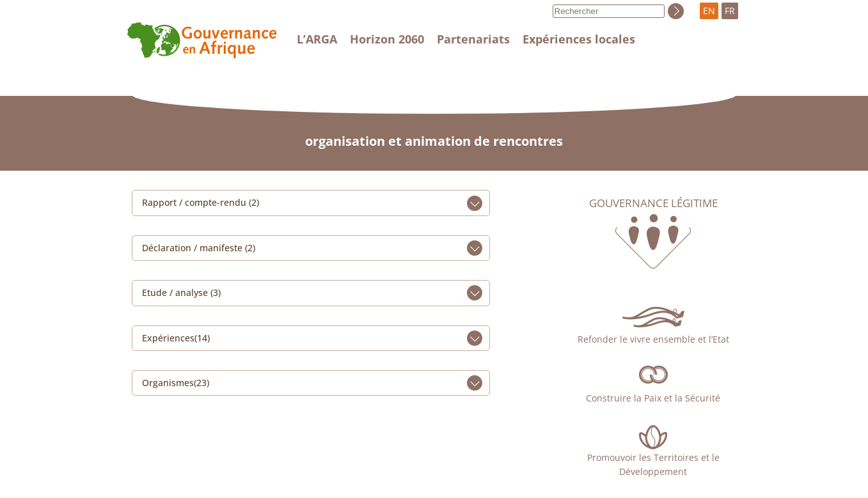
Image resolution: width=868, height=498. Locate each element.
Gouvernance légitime (653, 203)
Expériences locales (579, 39)
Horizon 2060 (387, 39)
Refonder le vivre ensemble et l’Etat (653, 339)
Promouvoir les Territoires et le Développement (653, 464)
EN (709, 11)
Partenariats (473, 39)
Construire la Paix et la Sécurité (653, 398)
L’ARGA (317, 39)
